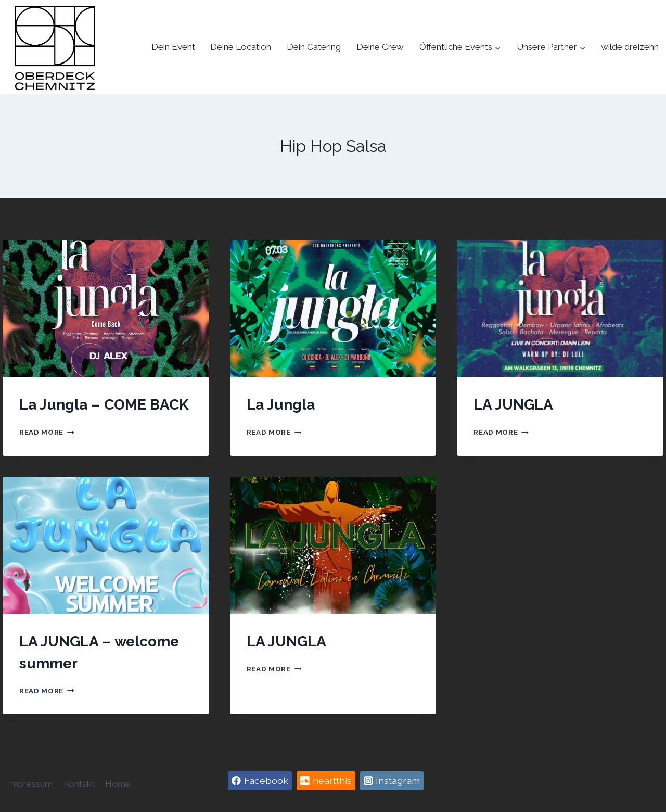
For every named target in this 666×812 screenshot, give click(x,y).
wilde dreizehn (630, 47)
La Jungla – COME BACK (104, 405)
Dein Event (173, 47)
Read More (47, 432)
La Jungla (281, 405)
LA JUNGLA (513, 405)
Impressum (30, 784)
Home (118, 784)
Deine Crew (380, 47)
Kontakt (79, 784)
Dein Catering (314, 47)
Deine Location (241, 47)
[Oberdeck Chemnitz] (55, 47)
